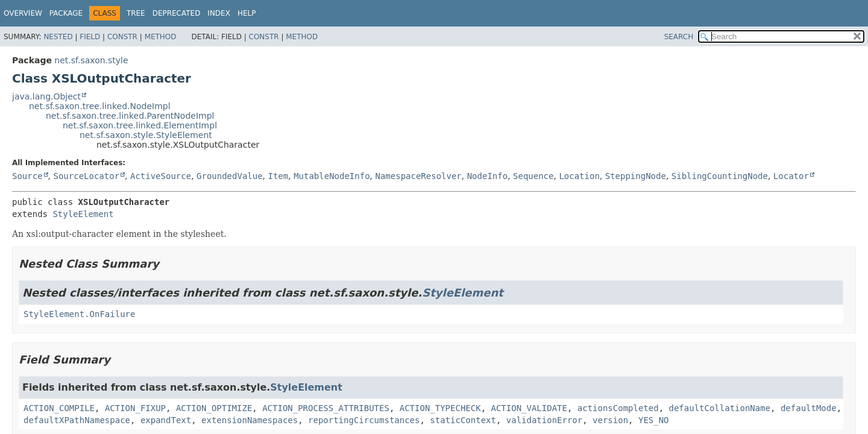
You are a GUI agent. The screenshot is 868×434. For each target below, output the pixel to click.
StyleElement (83, 214)
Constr (122, 37)
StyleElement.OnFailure (79, 314)
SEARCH (679, 37)
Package (66, 13)
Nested (58, 37)
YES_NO (654, 420)
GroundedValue (230, 176)
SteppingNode (636, 176)
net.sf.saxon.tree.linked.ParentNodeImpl (130, 116)
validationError (544, 420)
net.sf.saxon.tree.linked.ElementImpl (140, 125)
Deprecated (177, 13)
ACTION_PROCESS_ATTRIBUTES (326, 408)
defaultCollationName (720, 408)
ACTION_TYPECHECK (440, 408)
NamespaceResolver (418, 176)
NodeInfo (487, 176)
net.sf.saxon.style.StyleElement (146, 135)
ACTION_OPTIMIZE (214, 408)
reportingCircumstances (364, 420)
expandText (166, 420)
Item (278, 176)
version (610, 420)
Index (219, 13)
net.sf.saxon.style (91, 60)
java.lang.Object (46, 96)
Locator (791, 176)
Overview (23, 13)
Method (161, 37)
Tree (136, 13)
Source (27, 176)
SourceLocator (86, 176)
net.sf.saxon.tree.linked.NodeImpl (100, 106)
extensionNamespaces (250, 420)
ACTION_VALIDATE (529, 408)
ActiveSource (161, 176)
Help (247, 13)
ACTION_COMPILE (59, 408)
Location (579, 176)
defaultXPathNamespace (77, 420)
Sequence (533, 176)
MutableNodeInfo (332, 176)
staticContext (463, 420)
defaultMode (809, 408)
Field (90, 37)
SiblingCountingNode (720, 176)
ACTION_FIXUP (135, 408)
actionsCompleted (618, 408)
